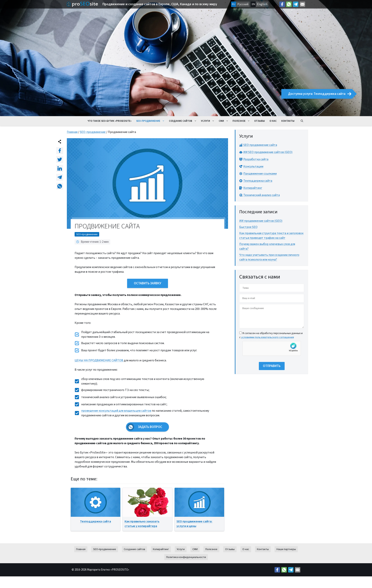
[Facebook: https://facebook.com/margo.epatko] (282, 4)
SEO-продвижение (151, 121)
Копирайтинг (161, 549)
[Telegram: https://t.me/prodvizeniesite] (296, 4)
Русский (243, 4)
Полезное (242, 121)
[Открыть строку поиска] (302, 121)
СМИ (225, 121)
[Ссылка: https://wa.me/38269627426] (289, 4)
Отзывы (260, 121)
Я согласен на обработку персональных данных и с (271, 335)
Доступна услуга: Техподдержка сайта (320, 94)
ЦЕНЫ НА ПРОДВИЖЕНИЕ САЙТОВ (99, 360)
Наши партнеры (286, 549)
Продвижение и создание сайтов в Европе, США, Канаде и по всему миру (160, 4)
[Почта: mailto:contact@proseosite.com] (302, 4)
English (262, 4)
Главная (72, 132)
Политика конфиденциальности (186, 557)
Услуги (209, 121)
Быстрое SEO (248, 227)
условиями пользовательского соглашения (268, 337)
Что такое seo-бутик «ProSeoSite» (110, 121)
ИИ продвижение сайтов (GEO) (261, 221)
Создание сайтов (184, 121)
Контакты (288, 121)
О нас (273, 121)
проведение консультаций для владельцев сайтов (116, 411)
